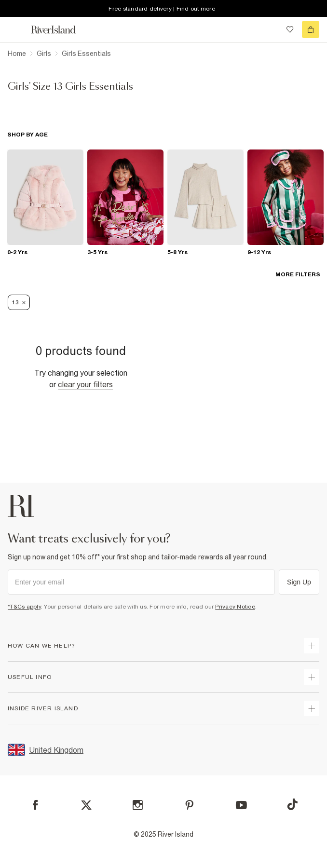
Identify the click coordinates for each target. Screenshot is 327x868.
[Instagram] (138, 805)
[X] (86, 805)
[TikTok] (292, 804)
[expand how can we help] (312, 646)
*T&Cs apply (24, 607)
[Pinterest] (189, 805)
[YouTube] (241, 805)
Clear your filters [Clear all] (85, 384)
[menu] (16, 29)
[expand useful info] (312, 677)
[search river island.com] (270, 29)
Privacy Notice (235, 607)
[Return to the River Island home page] (60, 30)
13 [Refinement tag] (19, 302)
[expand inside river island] (312, 708)
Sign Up (299, 582)
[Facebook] (35, 805)
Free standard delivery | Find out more (162, 9)
